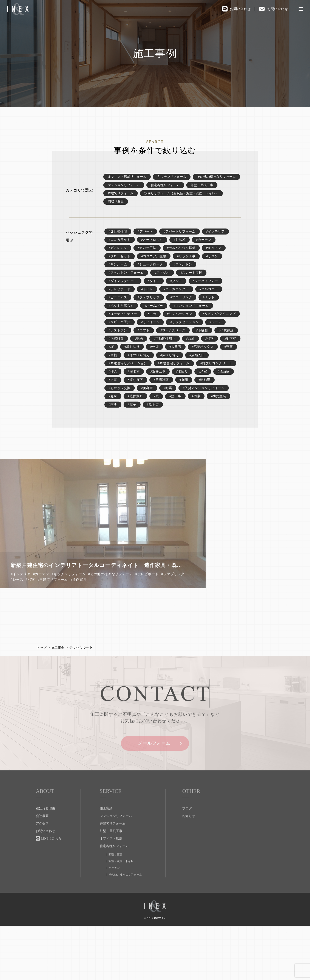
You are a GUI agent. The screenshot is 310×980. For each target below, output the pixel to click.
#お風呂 (183, 248)
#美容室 (172, 431)
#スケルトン (187, 277)
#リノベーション (183, 335)
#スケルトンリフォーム (127, 286)
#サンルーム (119, 277)
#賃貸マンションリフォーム (131, 441)
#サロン (217, 267)
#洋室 (113, 422)
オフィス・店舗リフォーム (128, 177)
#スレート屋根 (195, 286)
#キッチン (219, 257)
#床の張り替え (120, 393)
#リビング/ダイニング (126, 344)
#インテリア (221, 238)
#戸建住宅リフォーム (178, 402)
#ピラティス (119, 315)
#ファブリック (151, 315)
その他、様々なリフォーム (125, 932)
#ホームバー (156, 325)
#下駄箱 (152, 364)
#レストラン (183, 354)
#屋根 (210, 383)
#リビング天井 (166, 344)
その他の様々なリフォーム (128, 187)
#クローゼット (120, 267)
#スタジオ (165, 286)
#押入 (158, 412)
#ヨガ (154, 335)
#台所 (147, 373)
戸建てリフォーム (156, 197)
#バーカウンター (179, 306)
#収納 (228, 364)
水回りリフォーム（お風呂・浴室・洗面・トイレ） (147, 206)
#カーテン (208, 248)
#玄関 (230, 422)
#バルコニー (213, 306)
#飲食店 (224, 451)
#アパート (147, 238)
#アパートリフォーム (183, 238)
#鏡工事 (115, 451)
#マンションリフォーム (195, 325)
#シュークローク (152, 277)
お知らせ (189, 874)
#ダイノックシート (124, 296)
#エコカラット (120, 248)
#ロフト (210, 354)
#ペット (213, 315)
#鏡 (213, 441)
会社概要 (42, 874)
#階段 (183, 451)
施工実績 (106, 866)
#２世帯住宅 (119, 238)
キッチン (114, 926)
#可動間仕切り (120, 373)
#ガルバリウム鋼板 (185, 257)
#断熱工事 (205, 412)
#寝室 (190, 383)
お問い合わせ (240, 9)
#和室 (167, 373)
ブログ (187, 866)
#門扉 (136, 451)
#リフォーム (198, 344)
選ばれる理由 (45, 866)
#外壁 (113, 383)
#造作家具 (192, 441)
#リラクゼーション (124, 354)
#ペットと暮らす (122, 325)
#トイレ (149, 306)
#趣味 (169, 441)
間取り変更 (206, 206)
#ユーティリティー (124, 335)
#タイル (156, 296)
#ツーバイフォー (210, 296)
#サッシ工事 (190, 267)
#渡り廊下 (180, 422)
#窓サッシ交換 (144, 431)
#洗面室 (135, 422)
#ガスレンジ (119, 257)
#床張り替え (153, 393)
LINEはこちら (51, 896)
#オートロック (154, 248)
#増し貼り (230, 373)
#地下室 (188, 373)
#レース (156, 354)
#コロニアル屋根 (156, 267)
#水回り (229, 412)
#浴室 (156, 422)
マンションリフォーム (177, 187)
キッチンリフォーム (175, 177)
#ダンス (179, 296)
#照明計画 (206, 422)
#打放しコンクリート (126, 412)
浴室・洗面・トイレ (121, 919)
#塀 (208, 373)
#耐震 (194, 431)
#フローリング (185, 315)
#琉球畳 (115, 431)
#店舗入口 (181, 393)
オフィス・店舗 (111, 896)
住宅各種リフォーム (220, 187)
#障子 (203, 451)
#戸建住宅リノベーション (129, 402)
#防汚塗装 (160, 451)
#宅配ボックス (163, 383)
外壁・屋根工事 (120, 197)
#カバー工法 (149, 257)
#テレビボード (120, 306)
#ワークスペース (122, 364)
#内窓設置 (205, 364)
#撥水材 (179, 412)
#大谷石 (135, 383)
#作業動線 (178, 364)
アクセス (42, 881)
